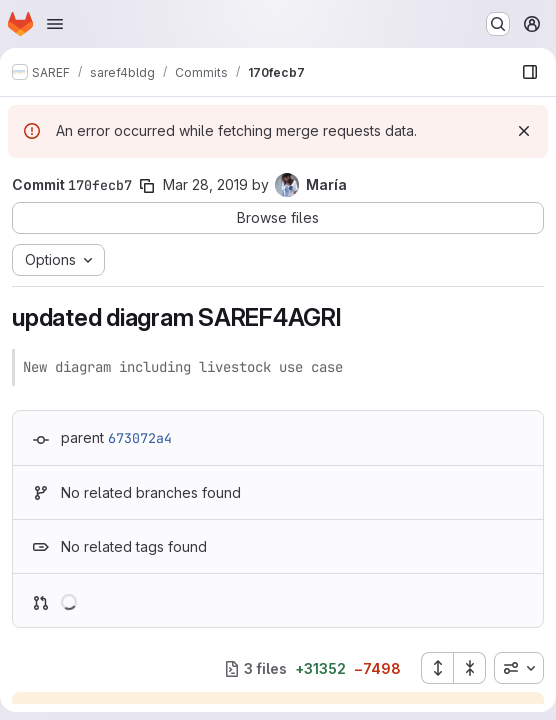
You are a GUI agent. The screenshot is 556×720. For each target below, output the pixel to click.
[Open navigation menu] (55, 24)
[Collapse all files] (470, 668)
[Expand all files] (437, 668)
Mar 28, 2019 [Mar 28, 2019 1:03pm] (205, 184)
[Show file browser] (530, 72)
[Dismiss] (524, 131)
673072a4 (140, 438)
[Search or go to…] (498, 24)
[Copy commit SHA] (147, 186)
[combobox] (519, 668)
